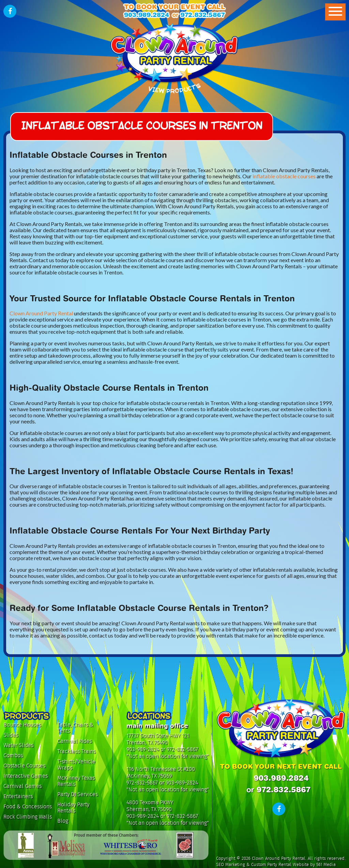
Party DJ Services (78, 794)
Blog (63, 821)
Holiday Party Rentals (73, 807)
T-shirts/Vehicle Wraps (76, 765)
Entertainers (18, 796)
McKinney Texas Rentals (76, 781)
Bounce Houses (22, 725)
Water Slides (18, 745)
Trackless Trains (76, 751)
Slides (11, 735)
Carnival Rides (74, 741)
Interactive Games (26, 776)
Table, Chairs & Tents (75, 728)
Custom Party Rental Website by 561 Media (293, 865)
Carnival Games (22, 786)
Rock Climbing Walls (28, 817)
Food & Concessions (28, 806)
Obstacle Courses (24, 766)
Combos (13, 755)
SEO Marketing (231, 865)
